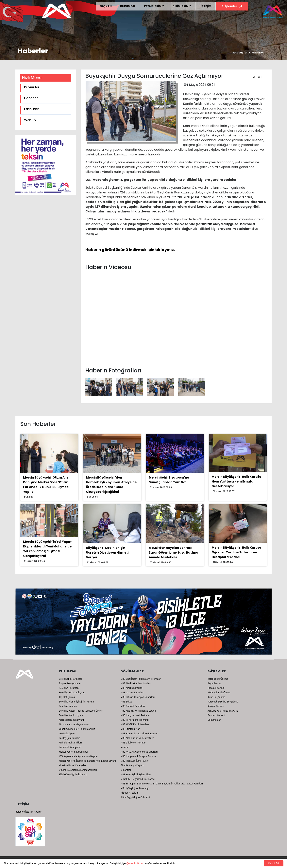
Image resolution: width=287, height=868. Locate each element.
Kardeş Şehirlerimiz (69, 738)
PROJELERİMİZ (154, 6)
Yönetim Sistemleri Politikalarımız (77, 729)
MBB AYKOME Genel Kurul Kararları (139, 752)
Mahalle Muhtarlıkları (70, 743)
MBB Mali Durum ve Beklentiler (137, 738)
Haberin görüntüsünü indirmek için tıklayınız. (130, 250)
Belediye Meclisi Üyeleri (72, 715)
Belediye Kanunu (68, 706)
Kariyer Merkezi (216, 706)
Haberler (258, 53)
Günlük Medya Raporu (132, 765)
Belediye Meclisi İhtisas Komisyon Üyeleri (81, 711)
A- (254, 76)
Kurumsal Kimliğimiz (70, 747)
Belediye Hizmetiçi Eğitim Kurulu (76, 702)
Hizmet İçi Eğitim (130, 793)
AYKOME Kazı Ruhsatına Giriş (223, 711)
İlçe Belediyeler (67, 734)
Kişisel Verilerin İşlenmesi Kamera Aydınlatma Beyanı (87, 761)
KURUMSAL (128, 6)
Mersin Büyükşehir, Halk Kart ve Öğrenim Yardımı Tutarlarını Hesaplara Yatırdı (236, 552)
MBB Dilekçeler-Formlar (133, 743)
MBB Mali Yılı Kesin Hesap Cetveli (138, 711)
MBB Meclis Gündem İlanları (136, 683)
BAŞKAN (106, 6)
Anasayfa (239, 53)
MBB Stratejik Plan (130, 729)
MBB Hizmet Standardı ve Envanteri (139, 734)
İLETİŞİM (205, 6)
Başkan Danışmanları (70, 683)
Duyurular (32, 87)
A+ (260, 76)
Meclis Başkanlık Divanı (71, 720)
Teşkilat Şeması (67, 697)
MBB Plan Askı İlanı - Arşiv (135, 761)
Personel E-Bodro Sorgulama (223, 702)
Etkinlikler (32, 109)
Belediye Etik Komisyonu (72, 693)
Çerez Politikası (135, 863)
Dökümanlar (214, 720)
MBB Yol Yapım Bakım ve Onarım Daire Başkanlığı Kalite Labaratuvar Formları (162, 784)
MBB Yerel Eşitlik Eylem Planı (136, 775)
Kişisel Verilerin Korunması (73, 752)
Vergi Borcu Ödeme (218, 679)
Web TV (30, 120)
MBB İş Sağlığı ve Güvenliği (135, 788)
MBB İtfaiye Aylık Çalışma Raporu (138, 756)
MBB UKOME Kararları (132, 693)
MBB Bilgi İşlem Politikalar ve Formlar (141, 679)
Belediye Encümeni (69, 688)
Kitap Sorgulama (216, 697)
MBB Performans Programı (135, 720)
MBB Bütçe (126, 702)
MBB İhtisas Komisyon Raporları (138, 697)
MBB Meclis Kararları (132, 688)
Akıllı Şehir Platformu (219, 693)
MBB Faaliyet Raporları (133, 706)
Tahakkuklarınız (216, 688)
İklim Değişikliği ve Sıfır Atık (135, 797)
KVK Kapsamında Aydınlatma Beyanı (78, 756)
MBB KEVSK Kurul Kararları (135, 724)
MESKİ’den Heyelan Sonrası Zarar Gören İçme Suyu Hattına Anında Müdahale (174, 552)
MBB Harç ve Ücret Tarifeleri (135, 715)
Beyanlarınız (214, 683)
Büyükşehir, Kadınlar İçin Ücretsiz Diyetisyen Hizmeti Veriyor (107, 552)
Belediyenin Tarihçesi (70, 679)
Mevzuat (125, 747)
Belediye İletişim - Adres (28, 812)
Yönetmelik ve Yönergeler (73, 765)
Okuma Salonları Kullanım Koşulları (78, 770)
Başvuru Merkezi (216, 715)
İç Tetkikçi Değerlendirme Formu (138, 779)
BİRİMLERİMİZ (182, 6)
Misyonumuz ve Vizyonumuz (74, 724)
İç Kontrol (126, 770)
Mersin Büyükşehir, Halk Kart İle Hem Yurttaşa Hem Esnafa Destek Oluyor (236, 481)
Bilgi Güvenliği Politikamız (73, 775)
